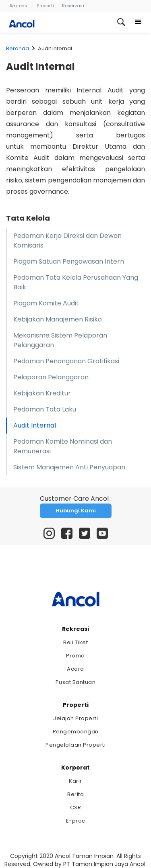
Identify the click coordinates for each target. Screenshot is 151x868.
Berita (75, 794)
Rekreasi (19, 6)
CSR (76, 808)
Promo (75, 656)
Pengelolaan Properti (75, 745)
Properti (45, 6)
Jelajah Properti (75, 718)
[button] (138, 22)
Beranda (18, 48)
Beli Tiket (75, 642)
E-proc (76, 821)
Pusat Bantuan (76, 682)
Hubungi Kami (76, 511)
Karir (75, 781)
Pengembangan (76, 732)
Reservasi (73, 6)
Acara (75, 669)
